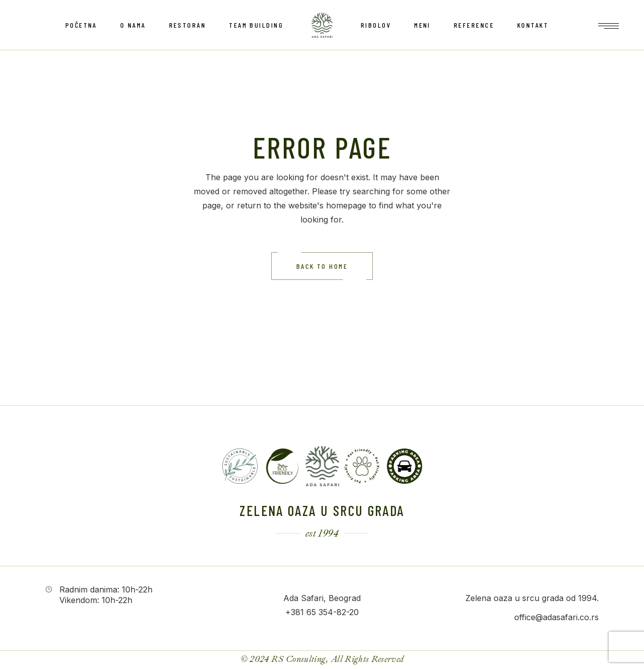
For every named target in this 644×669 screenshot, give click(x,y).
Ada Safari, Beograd (322, 598)
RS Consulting (299, 659)
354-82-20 (339, 612)
